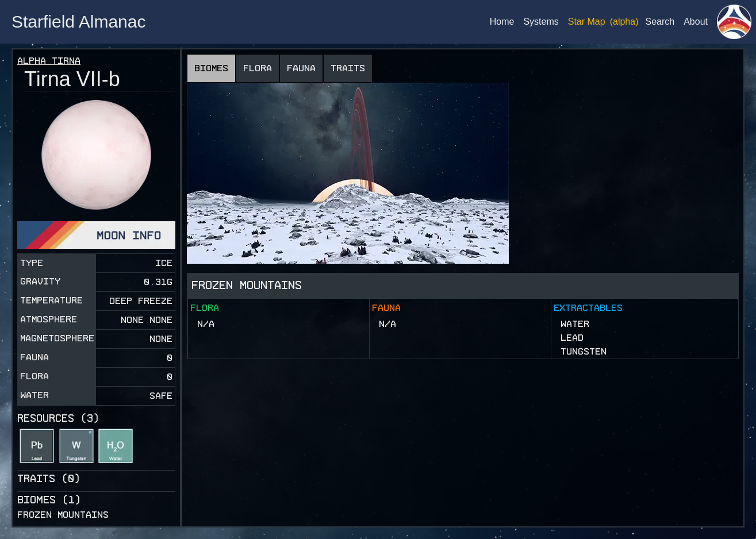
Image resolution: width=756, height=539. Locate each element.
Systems (541, 22)
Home (502, 22)
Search (660, 22)
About (696, 22)
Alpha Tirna (49, 61)
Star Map (587, 22)
